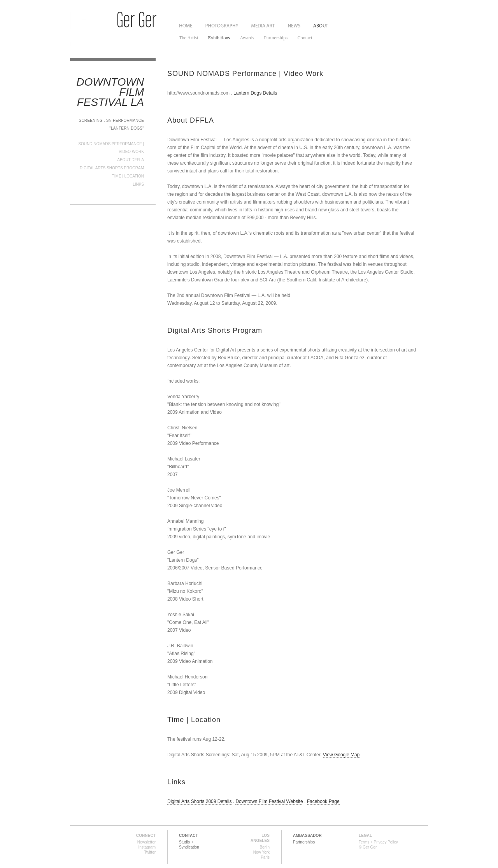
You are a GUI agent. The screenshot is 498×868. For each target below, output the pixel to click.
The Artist (189, 38)
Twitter (150, 852)
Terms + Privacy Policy (378, 842)
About (321, 26)
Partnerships (276, 38)
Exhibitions (219, 38)
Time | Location (128, 176)
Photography (222, 26)
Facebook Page (323, 801)
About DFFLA (131, 160)
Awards (247, 38)
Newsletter (146, 842)
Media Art (264, 26)
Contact (305, 38)
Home (186, 26)
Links (138, 184)
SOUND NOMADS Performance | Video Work (245, 74)
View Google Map (341, 755)
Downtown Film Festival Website (269, 801)
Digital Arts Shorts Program (112, 168)
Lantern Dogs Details (255, 93)
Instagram (147, 847)
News (295, 26)
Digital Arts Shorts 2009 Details (199, 801)
